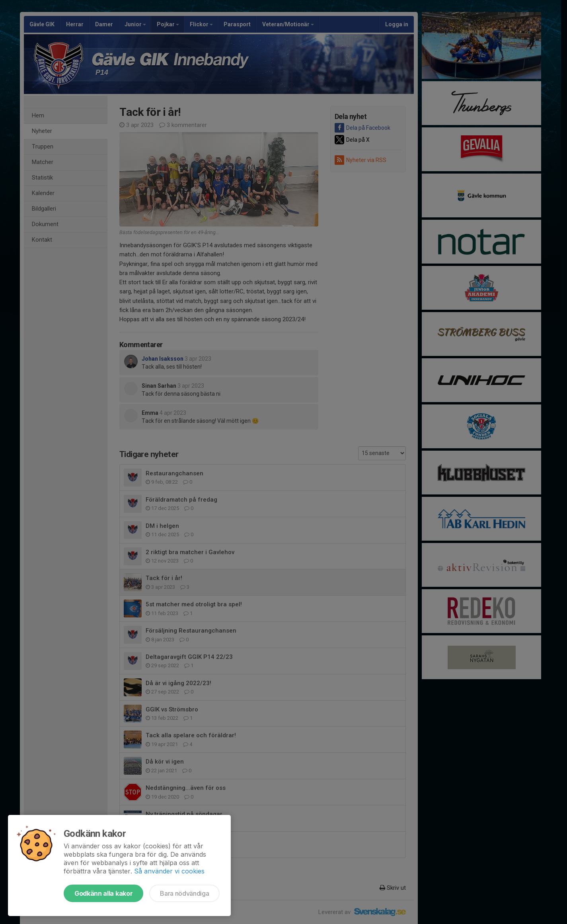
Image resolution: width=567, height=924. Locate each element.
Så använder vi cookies (169, 871)
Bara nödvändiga (184, 893)
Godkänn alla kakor (103, 893)
